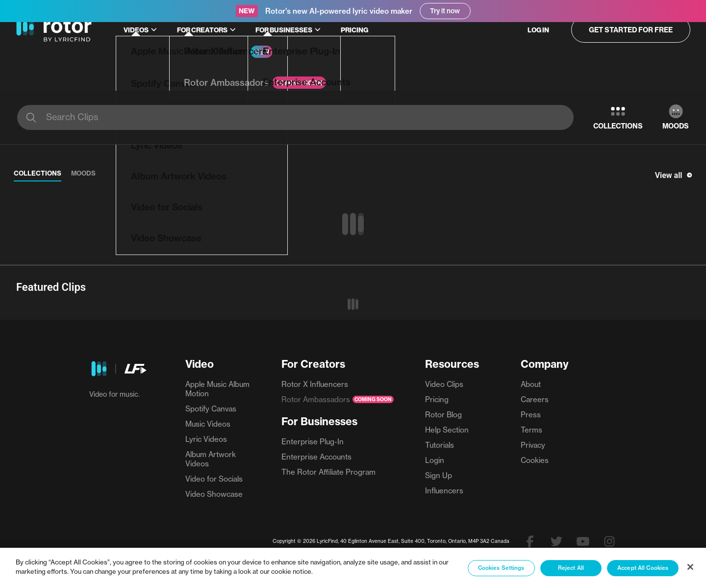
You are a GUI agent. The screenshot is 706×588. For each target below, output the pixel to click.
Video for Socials (214, 479)
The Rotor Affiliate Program (328, 472)
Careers (535, 399)
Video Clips (444, 384)
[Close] (690, 567)
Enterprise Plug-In (313, 442)
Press (531, 415)
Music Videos (208, 424)
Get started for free (631, 30)
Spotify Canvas (211, 409)
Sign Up (439, 475)
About (531, 384)
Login (435, 460)
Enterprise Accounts (316, 457)
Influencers (444, 491)
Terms (531, 430)
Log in (538, 30)
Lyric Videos (206, 439)
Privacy (533, 445)
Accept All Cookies (643, 568)
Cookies (535, 460)
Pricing (354, 30)
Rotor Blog (443, 415)
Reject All (571, 568)
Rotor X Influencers (315, 384)
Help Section (447, 430)
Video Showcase (214, 494)
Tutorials (440, 445)
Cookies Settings (501, 568)
